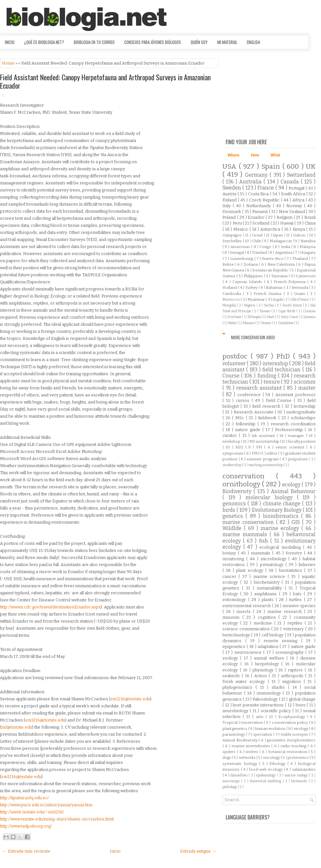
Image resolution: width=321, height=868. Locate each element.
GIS (297, 522)
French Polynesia (291, 282)
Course (232, 376)
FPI (260, 447)
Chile (257, 241)
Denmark (232, 212)
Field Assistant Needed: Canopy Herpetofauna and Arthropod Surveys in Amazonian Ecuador (105, 81)
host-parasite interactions (259, 705)
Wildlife (233, 528)
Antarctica (271, 229)
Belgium (285, 217)
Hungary (308, 252)
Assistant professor (295, 395)
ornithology (242, 484)
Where (234, 155)
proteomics (299, 757)
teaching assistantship (266, 465)
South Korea (292, 305)
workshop (232, 441)
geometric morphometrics (291, 740)
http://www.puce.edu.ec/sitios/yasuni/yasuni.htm (46, 805)
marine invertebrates (252, 746)
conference (250, 395)
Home (9, 63)
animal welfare (270, 658)
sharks (280, 687)
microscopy (232, 781)
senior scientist (291, 447)
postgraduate (299, 459)
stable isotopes (295, 734)
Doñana (251, 264)
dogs (227, 757)
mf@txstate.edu (17, 727)
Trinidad (260, 252)
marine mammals (246, 534)
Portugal (297, 188)
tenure (272, 382)
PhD (285, 356)
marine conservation (249, 522)
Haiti (271, 317)
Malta (233, 323)
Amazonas (241, 247)
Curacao (309, 311)
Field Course (280, 400)
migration (293, 682)
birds (230, 510)
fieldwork (268, 418)
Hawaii (287, 223)
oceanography (290, 652)
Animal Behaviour (293, 491)
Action (261, 676)
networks (247, 757)
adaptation (269, 647)
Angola (278, 300)
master (307, 388)
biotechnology (237, 635)
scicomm (305, 382)
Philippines (254, 276)
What (275, 155)
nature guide (249, 430)
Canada (291, 182)
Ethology (278, 764)
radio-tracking (294, 746)
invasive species (299, 606)
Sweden (232, 188)
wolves (252, 752)
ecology (292, 485)
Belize (229, 264)
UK (311, 167)
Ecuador (257, 217)
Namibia (308, 241)
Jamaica (310, 317)
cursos (244, 400)
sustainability (271, 588)
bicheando (300, 781)
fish (265, 541)
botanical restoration (288, 752)
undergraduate (301, 412)
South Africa (293, 194)
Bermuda (300, 288)
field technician (282, 370)
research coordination (293, 424)
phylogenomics (239, 687)
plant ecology (251, 570)
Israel (258, 235)
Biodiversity (238, 491)
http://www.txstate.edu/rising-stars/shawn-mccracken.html (57, 819)
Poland (230, 217)
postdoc (237, 356)
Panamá (260, 212)
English (253, 42)
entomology (235, 600)
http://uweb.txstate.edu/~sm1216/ (32, 812)
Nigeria (250, 305)
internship (276, 363)
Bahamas (275, 288)
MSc (241, 418)
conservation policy (290, 722)
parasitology (234, 734)
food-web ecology (266, 769)
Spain (272, 167)
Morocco (231, 299)
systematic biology (241, 764)
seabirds (232, 676)
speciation (263, 734)
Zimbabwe (286, 323)
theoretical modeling (266, 781)
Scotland (261, 223)
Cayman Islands (248, 282)
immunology (270, 693)
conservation (249, 476)
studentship (232, 465)
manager (297, 436)
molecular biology (271, 497)
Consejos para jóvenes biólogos (153, 42)
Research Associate (254, 412)
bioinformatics (282, 516)
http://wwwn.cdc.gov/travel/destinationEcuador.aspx (50, 607)
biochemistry (268, 582)
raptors (296, 670)
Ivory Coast (290, 317)
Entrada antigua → (198, 851)
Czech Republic (265, 200)
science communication (247, 629)
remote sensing (282, 641)
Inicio (10, 42)
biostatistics (291, 570)
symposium (233, 453)
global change (302, 699)
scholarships (303, 418)
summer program (263, 459)
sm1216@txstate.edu (130, 699)
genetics (234, 516)
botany (230, 553)
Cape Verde (287, 311)
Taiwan (265, 311)
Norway (295, 206)
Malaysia (308, 247)
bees (301, 705)
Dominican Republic (271, 270)
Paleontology (266, 699)
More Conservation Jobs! (253, 337)
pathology (230, 787)
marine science (270, 576)
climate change (283, 504)
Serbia (269, 305)
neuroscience (249, 652)
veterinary (294, 629)
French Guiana (268, 294)
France (266, 188)
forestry (295, 553)
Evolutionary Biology (277, 510)
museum (232, 617)
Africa (299, 200)
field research (267, 406)
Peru (238, 223)
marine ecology (281, 528)
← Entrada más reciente (26, 851)
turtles (297, 600)
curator (231, 435)
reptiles (296, 623)
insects (245, 611)
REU (240, 447)
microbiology (275, 559)
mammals (262, 553)
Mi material (227, 42)
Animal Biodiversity (240, 740)
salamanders (304, 769)
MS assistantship (265, 441)
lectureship (305, 406)
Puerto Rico (273, 259)
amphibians (267, 594)
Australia (251, 182)
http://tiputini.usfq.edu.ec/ (24, 798)
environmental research (247, 606)
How (255, 155)
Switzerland (301, 175)
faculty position (302, 441)
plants (269, 600)
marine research (286, 611)
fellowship (247, 424)
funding (268, 376)
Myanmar (256, 299)
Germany (257, 175)
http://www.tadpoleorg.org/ (26, 826)
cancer (230, 576)
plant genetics (235, 729)
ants (261, 717)
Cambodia (233, 294)
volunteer (235, 363)
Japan (278, 235)
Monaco (249, 323)
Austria (230, 194)
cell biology (273, 635)
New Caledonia (282, 264)
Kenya (299, 229)
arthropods (293, 676)
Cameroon (306, 276)
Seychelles (233, 241)
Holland (230, 288)
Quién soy (199, 42)
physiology (264, 670)
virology (301, 729)
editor (272, 453)
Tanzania (280, 276)
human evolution (271, 729)
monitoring (234, 559)
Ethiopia (255, 317)
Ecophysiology (293, 717)
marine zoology (297, 775)
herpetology (268, 664)
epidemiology (266, 775)
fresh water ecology (245, 682)
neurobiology (236, 711)
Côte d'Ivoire (300, 300)
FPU (256, 453)
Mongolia (230, 305)
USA (231, 167)
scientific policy (277, 711)
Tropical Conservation (243, 722)
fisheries (307, 565)
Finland (230, 200)
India (286, 247)
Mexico (241, 229)
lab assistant (264, 436)
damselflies (239, 775)
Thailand (301, 259)
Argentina (284, 252)
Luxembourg (242, 259)
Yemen (266, 323)
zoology (231, 658)
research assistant (260, 388)
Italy (228, 206)
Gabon (300, 235)
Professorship (290, 430)
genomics (235, 504)
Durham (235, 317)
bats (298, 594)
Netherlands (260, 206)
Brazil (310, 217)
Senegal (237, 252)
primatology (273, 565)
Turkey (252, 288)
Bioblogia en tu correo (94, 42)
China (310, 223)
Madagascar (281, 241)
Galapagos (233, 235)
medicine (264, 623)
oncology (272, 757)
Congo (266, 247)
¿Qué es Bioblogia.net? (44, 42)
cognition (268, 617)
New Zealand (293, 212)
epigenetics (234, 647)
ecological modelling (281, 547)
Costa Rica (259, 194)
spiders (230, 752)
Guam (300, 294)
